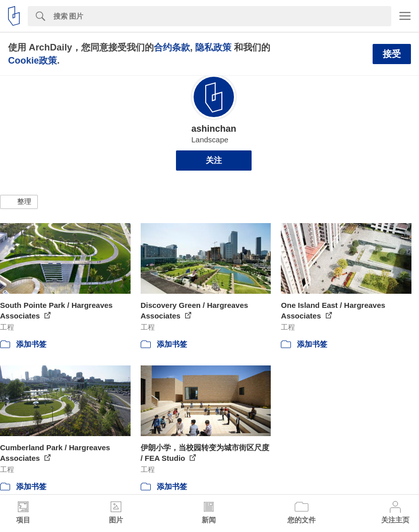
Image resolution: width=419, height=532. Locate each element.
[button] (19, 202)
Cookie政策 (33, 60)
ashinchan (214, 129)
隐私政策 (213, 47)
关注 (214, 160)
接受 (392, 54)
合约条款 (172, 47)
